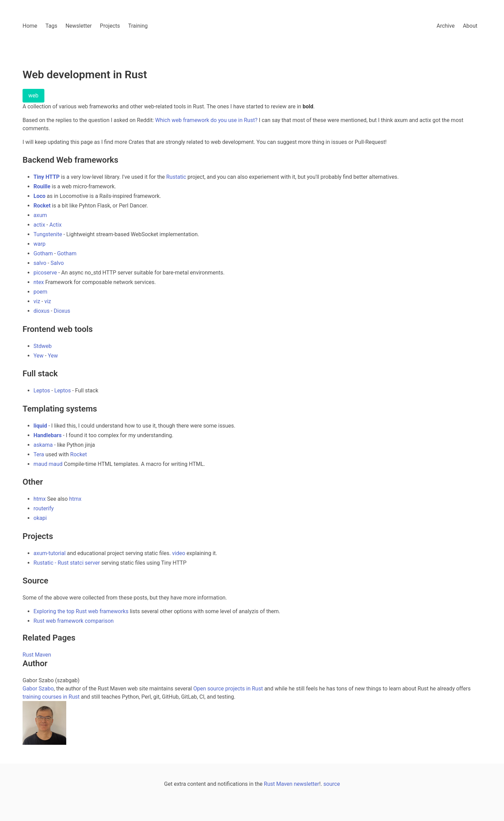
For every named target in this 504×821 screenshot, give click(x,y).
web (33, 96)
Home (30, 26)
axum (40, 215)
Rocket (42, 206)
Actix (56, 225)
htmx (40, 499)
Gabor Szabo (38, 689)
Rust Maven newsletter (292, 784)
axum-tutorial (50, 553)
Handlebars (47, 435)
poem (40, 292)
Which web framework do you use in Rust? (206, 120)
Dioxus (62, 311)
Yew (39, 356)
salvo (40, 263)
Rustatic (176, 177)
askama (43, 445)
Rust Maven (37, 655)
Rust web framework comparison (74, 621)
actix (39, 225)
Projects (110, 26)
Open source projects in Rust (228, 689)
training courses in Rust (51, 697)
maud (40, 464)
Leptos (42, 391)
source (332, 784)
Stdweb (43, 346)
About (470, 26)
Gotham (43, 253)
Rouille (42, 186)
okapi (40, 518)
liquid (40, 426)
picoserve (45, 273)
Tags (51, 26)
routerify (44, 508)
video (179, 553)
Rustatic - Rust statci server (67, 563)
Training (138, 26)
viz (37, 301)
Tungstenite (48, 234)
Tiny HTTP (46, 177)
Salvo (57, 263)
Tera (39, 454)
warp (39, 244)
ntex (39, 282)
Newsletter (79, 26)
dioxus (41, 311)
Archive (445, 26)
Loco (39, 196)
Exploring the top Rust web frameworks (81, 611)
